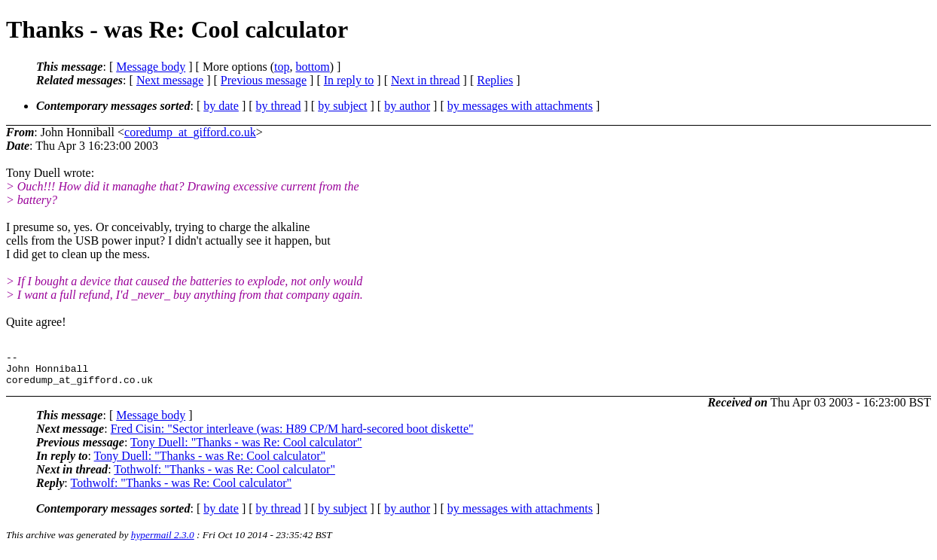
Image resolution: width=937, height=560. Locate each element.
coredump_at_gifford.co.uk (190, 132)
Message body (151, 67)
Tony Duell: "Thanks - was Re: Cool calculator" (246, 449)
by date (221, 106)
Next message (170, 80)
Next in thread (426, 80)
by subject (342, 106)
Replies (495, 80)
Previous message (264, 80)
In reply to (349, 80)
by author (407, 106)
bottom (312, 67)
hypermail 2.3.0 (163, 542)
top (282, 67)
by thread (279, 106)
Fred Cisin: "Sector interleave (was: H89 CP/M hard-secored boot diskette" (292, 435)
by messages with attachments (520, 106)
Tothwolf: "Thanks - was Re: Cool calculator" (224, 476)
